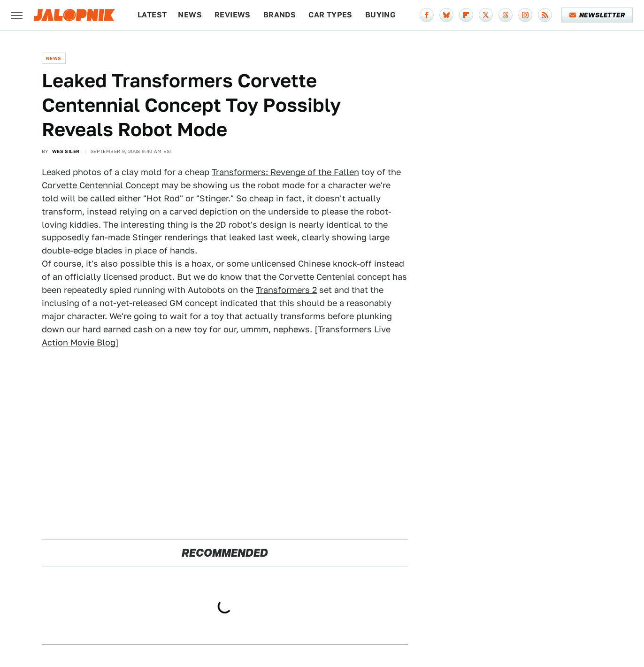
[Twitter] (486, 15)
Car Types (330, 15)
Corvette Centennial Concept (100, 185)
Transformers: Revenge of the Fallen (285, 172)
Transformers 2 (286, 290)
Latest (152, 15)
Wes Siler (66, 151)
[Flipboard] (466, 15)
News (190, 15)
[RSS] (545, 15)
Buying (380, 15)
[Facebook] (427, 15)
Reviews (233, 15)
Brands (280, 15)
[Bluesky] (446, 15)
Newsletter (597, 15)
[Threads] (506, 15)
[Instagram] (525, 15)
